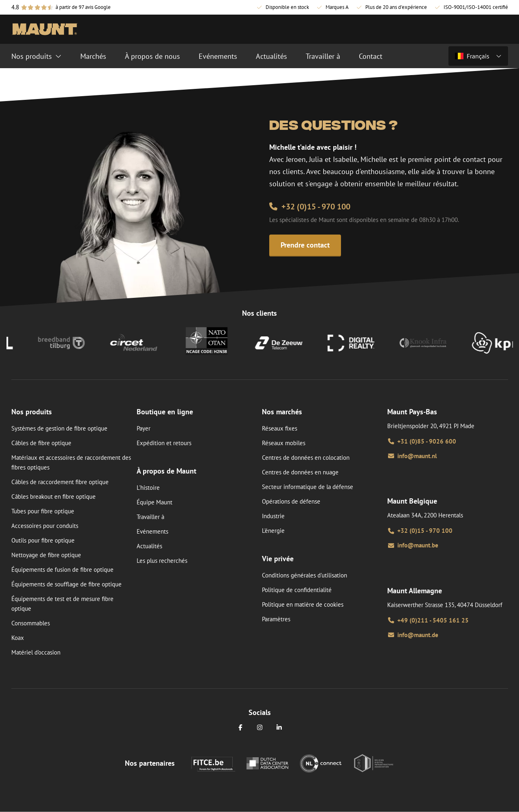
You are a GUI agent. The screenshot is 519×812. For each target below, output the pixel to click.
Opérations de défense (291, 501)
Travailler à (150, 517)
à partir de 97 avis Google (83, 7)
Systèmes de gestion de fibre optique (59, 428)
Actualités (149, 546)
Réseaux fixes (280, 428)
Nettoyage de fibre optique (46, 555)
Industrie (273, 516)
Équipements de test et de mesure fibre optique (62, 604)
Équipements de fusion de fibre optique (62, 570)
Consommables (31, 623)
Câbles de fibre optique (41, 443)
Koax (18, 638)
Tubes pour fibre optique (43, 511)
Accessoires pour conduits (45, 526)
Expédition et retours (164, 443)
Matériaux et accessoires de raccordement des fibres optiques (71, 462)
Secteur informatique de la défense (308, 487)
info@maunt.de (413, 635)
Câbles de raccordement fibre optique (60, 482)
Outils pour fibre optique (43, 540)
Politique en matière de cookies (303, 604)
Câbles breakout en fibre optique (54, 496)
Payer (144, 428)
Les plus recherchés (162, 561)
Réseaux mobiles (284, 443)
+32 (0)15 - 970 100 (310, 207)
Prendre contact (305, 245)
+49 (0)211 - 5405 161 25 (428, 620)
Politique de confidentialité (297, 590)
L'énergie (273, 531)
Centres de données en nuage (300, 472)
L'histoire (148, 488)
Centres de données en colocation (306, 458)
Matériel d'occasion (36, 652)
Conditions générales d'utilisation (305, 575)
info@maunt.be (413, 545)
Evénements (152, 531)
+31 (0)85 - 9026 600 (422, 441)
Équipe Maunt (154, 502)
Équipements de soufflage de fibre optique (66, 584)
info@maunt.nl (412, 456)
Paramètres (276, 619)
